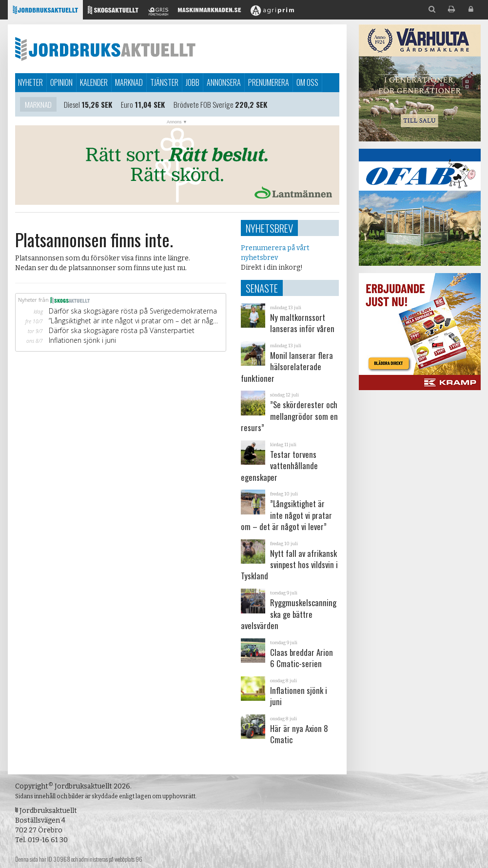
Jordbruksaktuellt (105, 49)
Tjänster (164, 82)
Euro (127, 104)
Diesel (72, 104)
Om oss (307, 82)
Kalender (94, 82)
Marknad (129, 82)
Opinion (61, 82)
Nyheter (30, 82)
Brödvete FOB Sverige (204, 104)
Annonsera (224, 82)
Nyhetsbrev (269, 228)
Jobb (193, 82)
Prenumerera (269, 82)
